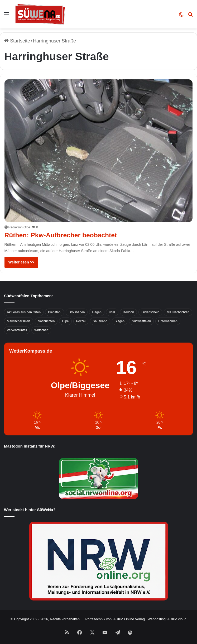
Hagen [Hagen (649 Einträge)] (97, 312)
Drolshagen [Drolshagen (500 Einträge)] (77, 312)
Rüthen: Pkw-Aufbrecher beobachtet (62, 235)
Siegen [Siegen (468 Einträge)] (120, 321)
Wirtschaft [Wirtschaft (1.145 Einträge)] (41, 330)
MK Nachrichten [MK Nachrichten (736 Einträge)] (178, 312)
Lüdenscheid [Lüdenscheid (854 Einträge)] (150, 312)
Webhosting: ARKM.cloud (167, 619)
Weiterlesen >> (21, 262)
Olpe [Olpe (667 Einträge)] (65, 321)
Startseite (17, 41)
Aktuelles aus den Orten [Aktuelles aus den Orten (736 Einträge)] (24, 312)
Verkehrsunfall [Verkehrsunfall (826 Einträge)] (17, 330)
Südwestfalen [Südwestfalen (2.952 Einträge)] (141, 321)
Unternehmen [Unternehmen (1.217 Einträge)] (168, 321)
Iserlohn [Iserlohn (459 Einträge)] (129, 312)
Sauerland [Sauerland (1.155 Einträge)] (100, 321)
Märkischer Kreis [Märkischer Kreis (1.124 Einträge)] (19, 321)
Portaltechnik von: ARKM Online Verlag (115, 619)
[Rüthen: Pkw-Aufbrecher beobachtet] (99, 151)
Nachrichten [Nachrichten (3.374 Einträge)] (46, 321)
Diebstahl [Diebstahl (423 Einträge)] (55, 312)
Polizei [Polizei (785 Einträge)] (81, 321)
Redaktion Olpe (19, 227)
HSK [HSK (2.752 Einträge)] (112, 312)
